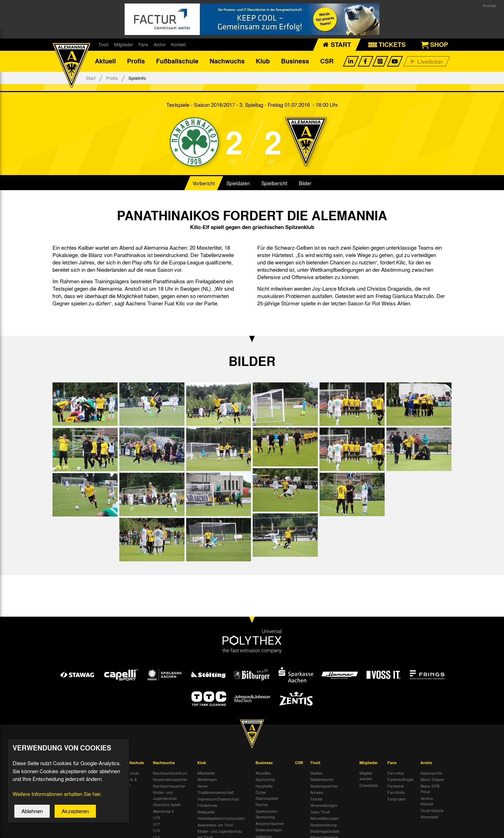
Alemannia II (163, 811)
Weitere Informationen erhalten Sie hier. (57, 800)
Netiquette (206, 812)
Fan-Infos (396, 773)
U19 (156, 818)
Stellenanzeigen (269, 830)
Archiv (160, 44)
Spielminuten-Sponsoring (267, 814)
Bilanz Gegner (432, 780)
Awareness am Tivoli (215, 825)
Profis (136, 61)
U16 (156, 831)
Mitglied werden (366, 776)
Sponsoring (265, 780)
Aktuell (105, 61)
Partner (262, 805)
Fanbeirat (395, 786)
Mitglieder (124, 44)
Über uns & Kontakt (127, 782)
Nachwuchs (227, 61)
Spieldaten (238, 183)
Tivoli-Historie (432, 810)
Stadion (316, 773)
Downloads (369, 785)
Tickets (316, 799)
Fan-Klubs (396, 792)
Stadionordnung (323, 825)
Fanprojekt (397, 799)
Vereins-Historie (427, 801)
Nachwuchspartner (169, 786)
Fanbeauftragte (400, 780)
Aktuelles (263, 773)
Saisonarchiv (431, 773)
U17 (156, 824)
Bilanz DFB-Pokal (430, 789)
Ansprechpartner (270, 823)
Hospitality (264, 786)
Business (295, 61)
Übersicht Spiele (167, 805)
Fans (143, 44)
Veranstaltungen (324, 805)
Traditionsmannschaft (216, 792)
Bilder (305, 183)
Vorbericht (204, 183)
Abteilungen (207, 780)
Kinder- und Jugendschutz (165, 795)
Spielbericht (274, 183)
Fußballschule (177, 61)
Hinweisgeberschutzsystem (221, 818)
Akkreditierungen (324, 818)
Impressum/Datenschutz (218, 799)
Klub (263, 61)
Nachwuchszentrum (170, 773)
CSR (327, 61)
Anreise (317, 792)
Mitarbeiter (206, 773)
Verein (203, 786)
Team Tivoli (320, 812)
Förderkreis (207, 805)
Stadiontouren (322, 780)
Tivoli (103, 44)
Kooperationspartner (170, 780)
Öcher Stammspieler (267, 795)
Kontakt (178, 44)
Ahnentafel (429, 817)
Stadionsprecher (324, 786)
